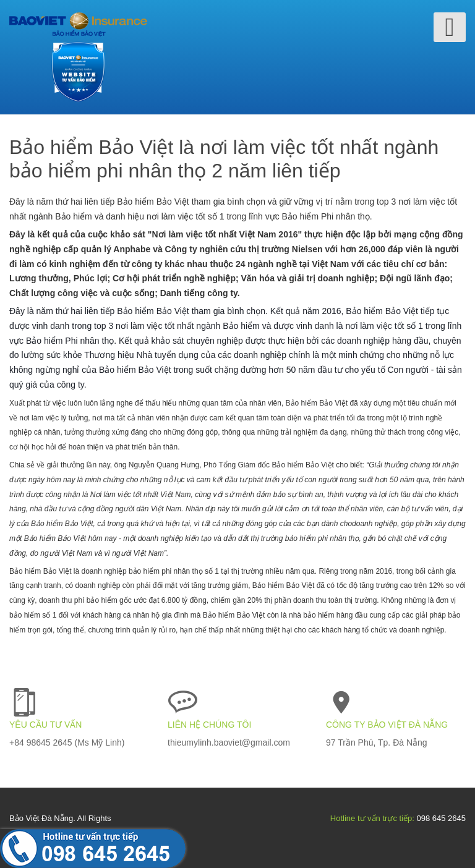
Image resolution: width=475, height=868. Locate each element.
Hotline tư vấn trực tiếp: (372, 818)
